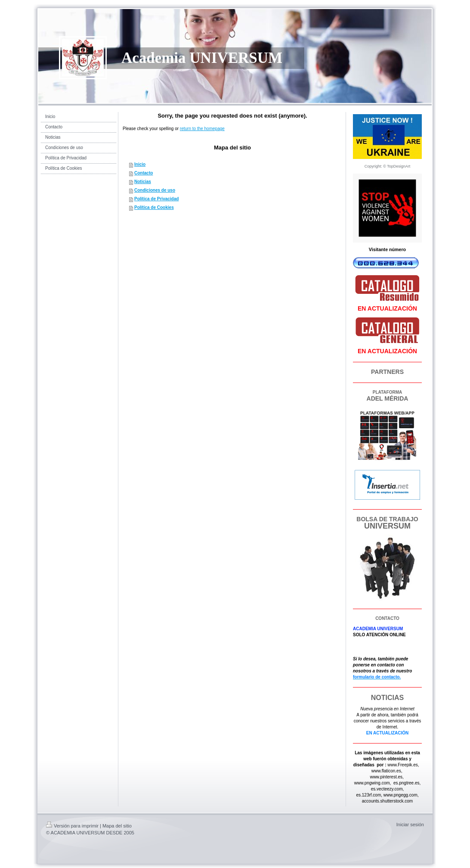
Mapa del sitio (117, 826)
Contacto (144, 173)
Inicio (140, 164)
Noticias (143, 182)
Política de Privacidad (156, 199)
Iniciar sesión (410, 824)
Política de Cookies (154, 207)
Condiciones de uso (155, 190)
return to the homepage (202, 129)
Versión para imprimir (72, 826)
